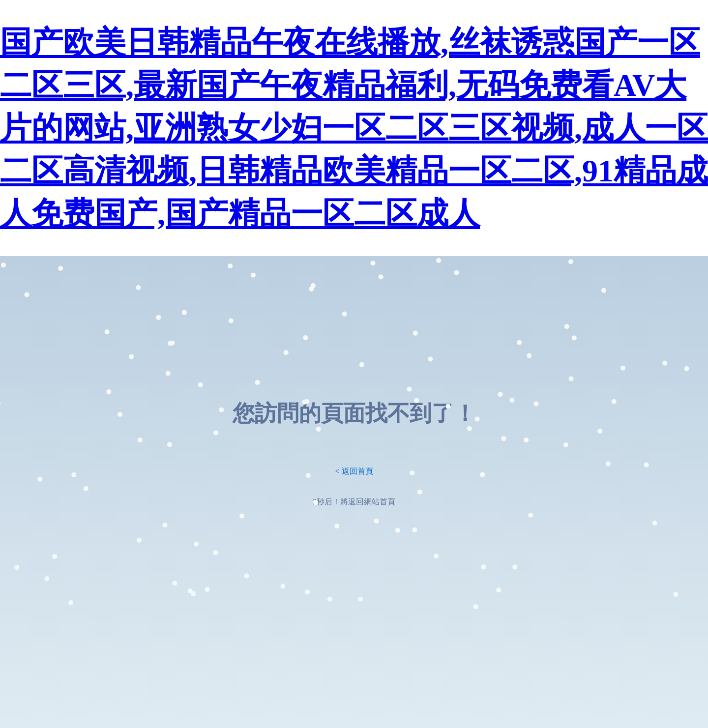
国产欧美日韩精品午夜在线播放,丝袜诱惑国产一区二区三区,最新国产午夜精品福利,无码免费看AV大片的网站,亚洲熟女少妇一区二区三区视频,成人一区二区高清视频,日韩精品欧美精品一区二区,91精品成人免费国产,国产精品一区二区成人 (354, 128)
